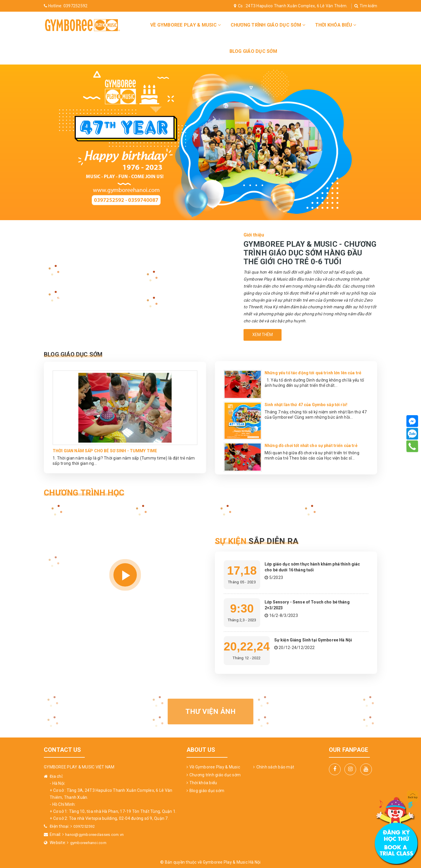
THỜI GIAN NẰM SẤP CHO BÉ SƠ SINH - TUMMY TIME (112, 450)
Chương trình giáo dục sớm (268, 25)
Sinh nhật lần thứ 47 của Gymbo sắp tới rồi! (312, 405)
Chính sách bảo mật (275, 767)
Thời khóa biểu (336, 25)
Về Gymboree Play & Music (186, 25)
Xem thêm (263, 335)
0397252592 (66, 6)
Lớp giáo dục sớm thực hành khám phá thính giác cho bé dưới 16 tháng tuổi (313, 567)
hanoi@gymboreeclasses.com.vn (97, 834)
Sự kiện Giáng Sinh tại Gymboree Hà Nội (318, 640)
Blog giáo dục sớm (253, 51)
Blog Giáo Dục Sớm (85, 354)
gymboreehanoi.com (90, 842)
